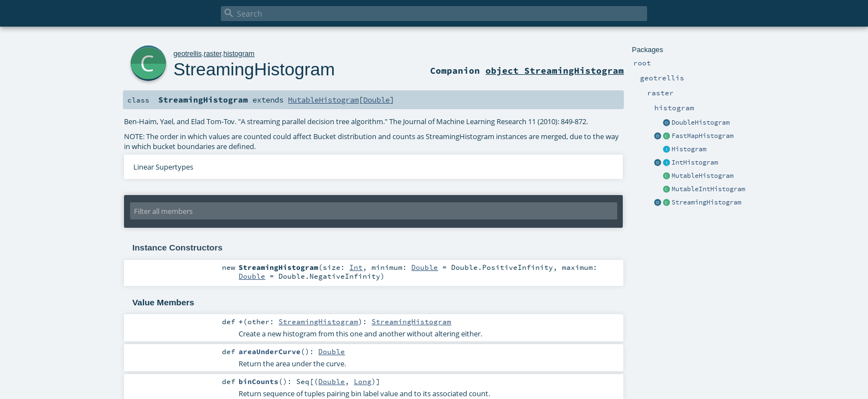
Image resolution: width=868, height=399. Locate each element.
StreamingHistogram (706, 202)
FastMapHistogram (702, 136)
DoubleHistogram (701, 122)
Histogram (689, 149)
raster (213, 53)
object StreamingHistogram (555, 70)
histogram (239, 53)
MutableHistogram (702, 176)
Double (376, 100)
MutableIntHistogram (708, 189)
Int (356, 267)
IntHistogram (695, 162)
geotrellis (187, 53)
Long (363, 381)
